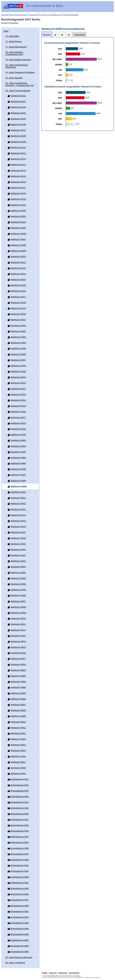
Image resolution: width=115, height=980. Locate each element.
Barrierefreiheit (74, 973)
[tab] (47, 35)
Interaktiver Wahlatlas (70, 15)
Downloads (33, 15)
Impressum (53, 973)
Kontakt (45, 973)
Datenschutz (63, 973)
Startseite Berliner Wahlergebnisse (14, 15)
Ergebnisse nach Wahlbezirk (50, 15)
